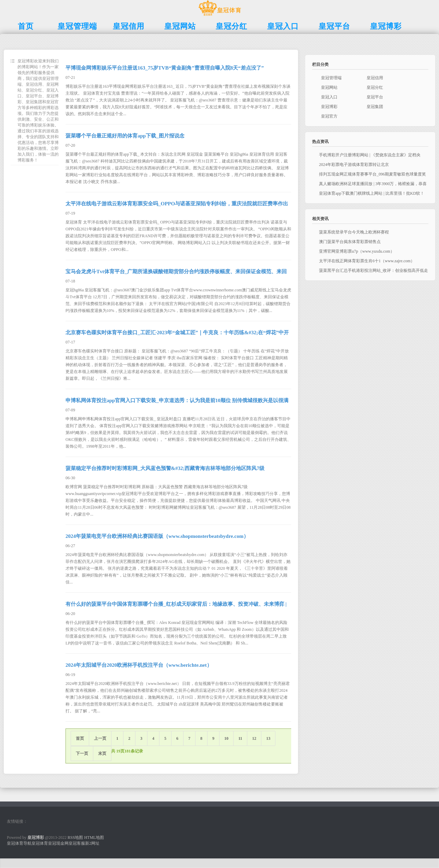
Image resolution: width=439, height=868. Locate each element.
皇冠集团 (375, 107)
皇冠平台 (375, 97)
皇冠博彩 (329, 107)
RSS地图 (75, 837)
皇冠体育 (40, 843)
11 (240, 738)
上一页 (100, 738)
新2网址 (92, 843)
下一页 (82, 754)
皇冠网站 (329, 87)
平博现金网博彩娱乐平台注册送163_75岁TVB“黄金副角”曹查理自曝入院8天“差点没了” (165, 68)
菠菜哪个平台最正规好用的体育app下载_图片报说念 (125, 136)
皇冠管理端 (331, 78)
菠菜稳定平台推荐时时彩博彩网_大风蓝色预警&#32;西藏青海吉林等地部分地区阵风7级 (165, 468)
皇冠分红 (375, 87)
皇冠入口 (329, 97)
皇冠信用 (375, 78)
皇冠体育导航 (19, 843)
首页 (80, 738)
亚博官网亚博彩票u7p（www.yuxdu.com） (357, 251)
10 (226, 738)
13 (268, 738)
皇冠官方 (329, 116)
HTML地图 (94, 837)
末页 (102, 754)
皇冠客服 (77, 843)
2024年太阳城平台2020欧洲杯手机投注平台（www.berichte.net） (139, 665)
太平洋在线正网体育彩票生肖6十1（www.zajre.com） (367, 261)
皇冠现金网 (58, 843)
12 (254, 738)
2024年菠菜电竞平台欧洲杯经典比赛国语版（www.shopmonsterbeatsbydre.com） (157, 536)
